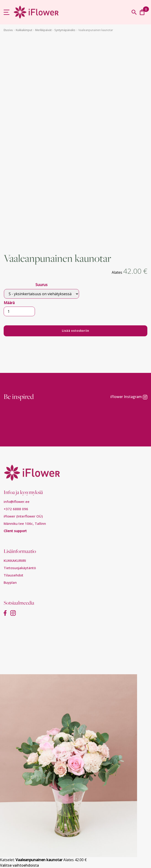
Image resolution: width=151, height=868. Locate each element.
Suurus (41, 285)
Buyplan (10, 582)
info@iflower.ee (17, 502)
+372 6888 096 (16, 509)
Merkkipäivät (43, 30)
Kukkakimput (24, 30)
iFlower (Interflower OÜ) (23, 516)
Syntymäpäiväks (65, 30)
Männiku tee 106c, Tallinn (25, 523)
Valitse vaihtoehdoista (19, 865)
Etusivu (8, 30)
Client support (15, 531)
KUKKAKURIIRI (15, 560)
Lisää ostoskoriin (75, 331)
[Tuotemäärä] (19, 311)
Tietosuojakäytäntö (20, 568)
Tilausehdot (13, 575)
